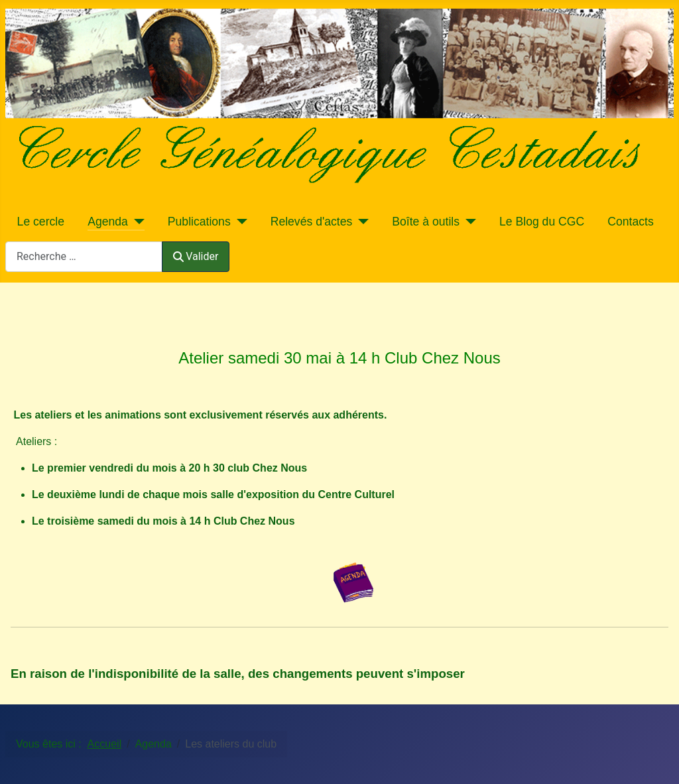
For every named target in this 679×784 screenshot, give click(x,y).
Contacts (630, 222)
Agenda (108, 222)
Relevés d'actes (312, 222)
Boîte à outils (426, 222)
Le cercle (41, 222)
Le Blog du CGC (542, 222)
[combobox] (84, 256)
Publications (199, 222)
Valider (196, 256)
